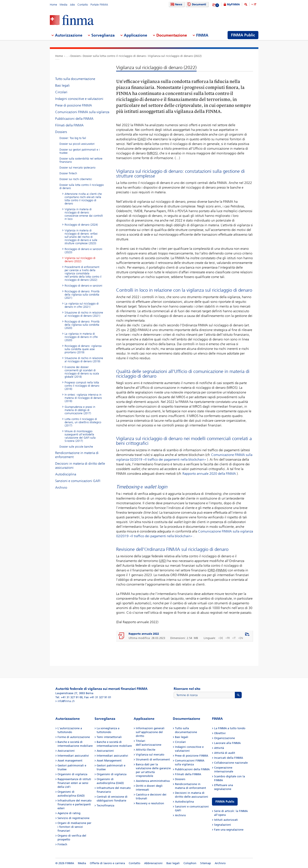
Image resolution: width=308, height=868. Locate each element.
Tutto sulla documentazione (75, 79)
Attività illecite (146, 750)
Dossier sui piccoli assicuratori (77, 144)
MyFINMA (233, 4)
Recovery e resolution (150, 803)
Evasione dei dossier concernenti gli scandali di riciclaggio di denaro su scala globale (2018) (82, 372)
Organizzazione (224, 738)
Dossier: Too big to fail (73, 138)
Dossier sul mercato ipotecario (77, 168)
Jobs (72, 5)
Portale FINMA (99, 5)
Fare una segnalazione (229, 830)
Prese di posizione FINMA (74, 105)
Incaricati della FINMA (229, 758)
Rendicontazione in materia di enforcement (77, 455)
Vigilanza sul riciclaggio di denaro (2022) (175, 56)
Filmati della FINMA (69, 125)
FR (228, 638)
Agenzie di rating (69, 813)
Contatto (83, 5)
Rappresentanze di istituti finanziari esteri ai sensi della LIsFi (74, 783)
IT (255, 4)
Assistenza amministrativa (153, 781)
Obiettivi (220, 733)
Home (53, 5)
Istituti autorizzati (226, 820)
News (176, 4)
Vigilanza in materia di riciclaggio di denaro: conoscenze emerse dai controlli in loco (84, 214)
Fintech (62, 844)
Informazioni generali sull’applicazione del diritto (150, 732)
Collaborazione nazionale (231, 763)
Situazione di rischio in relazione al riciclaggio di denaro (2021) (84, 314)
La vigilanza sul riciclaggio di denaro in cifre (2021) (82, 305)
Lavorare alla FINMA (227, 743)
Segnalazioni (223, 825)
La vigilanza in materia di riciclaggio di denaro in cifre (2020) (81, 337)
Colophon (190, 863)
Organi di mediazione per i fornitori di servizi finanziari (74, 827)
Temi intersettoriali (109, 737)
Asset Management (109, 761)
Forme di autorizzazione (74, 737)
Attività (219, 748)
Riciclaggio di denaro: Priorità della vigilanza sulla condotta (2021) (82, 295)
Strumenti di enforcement (153, 759)
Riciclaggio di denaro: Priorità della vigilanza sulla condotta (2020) (82, 325)
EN (241, 638)
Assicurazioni (66, 751)
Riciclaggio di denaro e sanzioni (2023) (83, 251)
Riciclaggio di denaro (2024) (81, 225)
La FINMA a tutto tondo (230, 728)
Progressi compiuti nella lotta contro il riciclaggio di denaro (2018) (82, 386)
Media (64, 5)
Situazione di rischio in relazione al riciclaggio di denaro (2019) (84, 360)
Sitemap (206, 863)
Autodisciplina (66, 474)
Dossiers (76, 56)
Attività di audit (225, 753)
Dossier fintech (68, 173)
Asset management (70, 761)
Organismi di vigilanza (72, 774)
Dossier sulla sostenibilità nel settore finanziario (81, 160)
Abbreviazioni (153, 863)
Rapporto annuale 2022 (144, 634)
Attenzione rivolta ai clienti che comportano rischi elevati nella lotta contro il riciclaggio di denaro (83, 199)
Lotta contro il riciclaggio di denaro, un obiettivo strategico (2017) (83, 422)
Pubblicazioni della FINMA (74, 119)
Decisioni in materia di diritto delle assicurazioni (80, 466)
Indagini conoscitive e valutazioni (79, 99)
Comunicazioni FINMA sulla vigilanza (82, 112)
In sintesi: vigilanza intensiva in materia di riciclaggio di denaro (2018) (83, 398)
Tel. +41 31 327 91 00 (69, 697)
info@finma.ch (66, 701)
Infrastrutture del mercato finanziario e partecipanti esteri (75, 804)
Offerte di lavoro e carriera (107, 863)
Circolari (61, 92)
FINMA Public (225, 802)
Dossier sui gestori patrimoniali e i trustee (80, 151)
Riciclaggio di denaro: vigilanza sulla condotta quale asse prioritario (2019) (83, 349)
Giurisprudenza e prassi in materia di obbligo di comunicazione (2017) (80, 410)
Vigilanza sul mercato (150, 755)
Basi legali (62, 85)
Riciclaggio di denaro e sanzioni (83, 286)
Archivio (61, 487)
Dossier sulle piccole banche (76, 447)
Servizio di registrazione (73, 818)
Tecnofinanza (105, 805)
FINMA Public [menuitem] (243, 35)
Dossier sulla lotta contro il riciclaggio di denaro (114, 56)
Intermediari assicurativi (73, 756)
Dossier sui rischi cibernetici (76, 179)
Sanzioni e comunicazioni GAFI (78, 481)
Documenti (196, 4)
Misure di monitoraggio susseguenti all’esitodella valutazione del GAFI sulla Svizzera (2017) (80, 436)
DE (221, 638)
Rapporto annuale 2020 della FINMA (209, 474)
